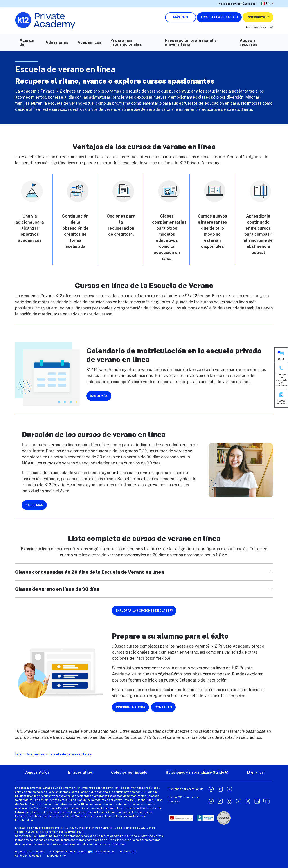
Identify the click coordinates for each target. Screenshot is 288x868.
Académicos (89, 42)
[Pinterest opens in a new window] (229, 801)
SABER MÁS (99, 396)
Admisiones (57, 42)
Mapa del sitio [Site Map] (57, 856)
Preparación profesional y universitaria (191, 42)
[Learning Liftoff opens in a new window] (266, 801)
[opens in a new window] (181, 818)
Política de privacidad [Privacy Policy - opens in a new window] (29, 852)
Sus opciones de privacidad (68, 852)
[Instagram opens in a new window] (220, 789)
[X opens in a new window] (248, 801)
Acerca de (27, 42)
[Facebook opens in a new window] (211, 789)
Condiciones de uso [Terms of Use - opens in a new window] (28, 856)
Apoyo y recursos (249, 42)
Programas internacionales (126, 42)
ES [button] (266, 3)
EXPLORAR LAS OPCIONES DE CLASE (142, 611)
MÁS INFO (181, 17)
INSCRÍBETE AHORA (130, 707)
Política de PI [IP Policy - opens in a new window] (129, 852)
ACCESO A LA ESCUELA (218, 17)
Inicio (19, 754)
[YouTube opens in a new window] (229, 789)
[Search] (271, 27)
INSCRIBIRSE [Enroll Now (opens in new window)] (256, 17)
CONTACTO (163, 707)
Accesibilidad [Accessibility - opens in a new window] (105, 852)
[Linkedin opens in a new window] (257, 801)
